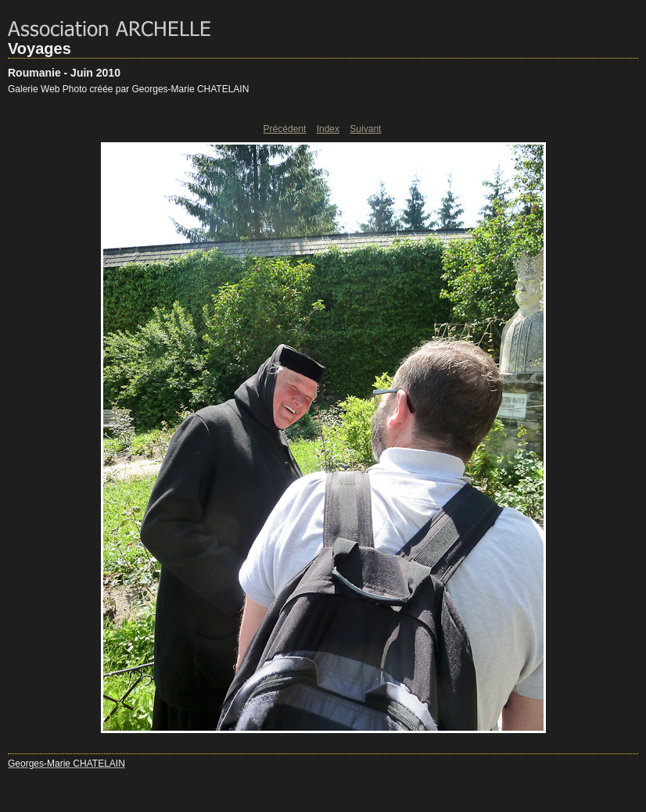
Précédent (285, 129)
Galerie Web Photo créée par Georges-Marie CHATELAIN (128, 89)
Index (328, 129)
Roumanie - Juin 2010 (64, 73)
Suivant (365, 129)
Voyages (39, 48)
